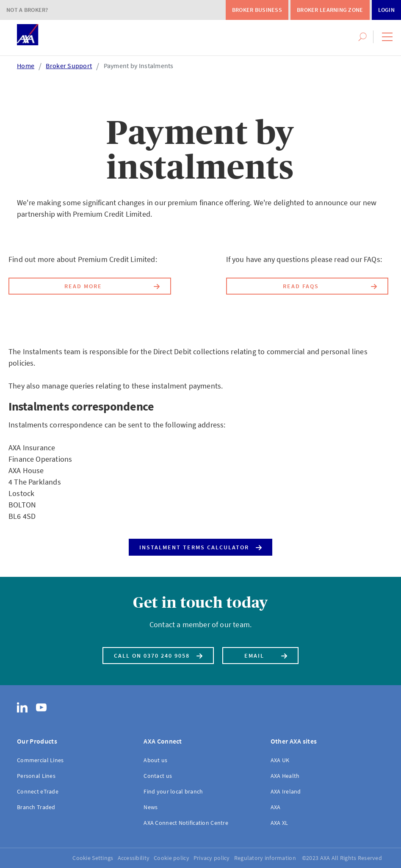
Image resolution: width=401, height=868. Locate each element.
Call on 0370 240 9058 (158, 654)
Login (386, 10)
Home (26, 66)
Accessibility (134, 858)
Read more (112, 285)
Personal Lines (36, 776)
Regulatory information (265, 858)
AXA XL (279, 823)
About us (155, 760)
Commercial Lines (40, 760)
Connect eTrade (38, 791)
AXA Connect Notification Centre (186, 823)
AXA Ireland (286, 791)
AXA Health (285, 776)
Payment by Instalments (139, 66)
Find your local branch (173, 791)
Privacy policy (212, 858)
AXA (276, 807)
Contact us (158, 776)
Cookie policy (171, 858)
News (151, 807)
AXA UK (280, 760)
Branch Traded (36, 807)
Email (266, 654)
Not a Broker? (27, 10)
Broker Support (69, 66)
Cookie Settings (93, 858)
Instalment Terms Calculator (200, 545)
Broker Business (257, 10)
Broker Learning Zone (330, 10)
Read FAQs (330, 285)
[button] (387, 37)
